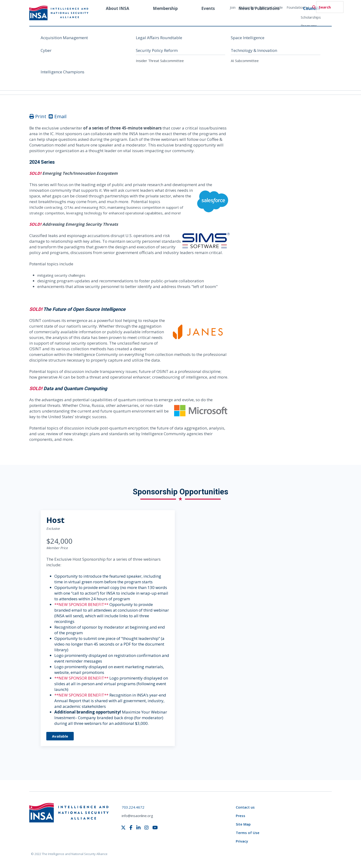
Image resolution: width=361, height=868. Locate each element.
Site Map (243, 824)
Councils (312, 17)
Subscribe (247, 7)
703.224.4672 (133, 807)
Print (38, 116)
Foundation (298, 7)
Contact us (245, 807)
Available (60, 736)
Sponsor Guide (271, 7)
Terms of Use (248, 833)
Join (233, 7)
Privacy (242, 841)
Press (241, 816)
